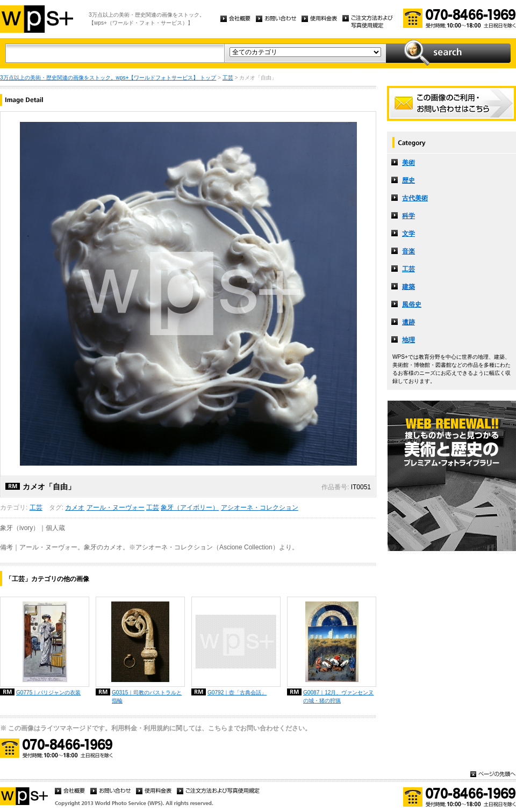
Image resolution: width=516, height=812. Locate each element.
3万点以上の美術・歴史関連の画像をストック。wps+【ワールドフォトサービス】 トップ (108, 78)
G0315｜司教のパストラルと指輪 (147, 697)
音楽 (408, 251)
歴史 (408, 180)
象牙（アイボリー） (190, 508)
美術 (408, 163)
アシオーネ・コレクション (260, 508)
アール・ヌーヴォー (116, 508)
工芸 (228, 78)
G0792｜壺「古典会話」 (237, 693)
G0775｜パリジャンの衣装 (48, 693)
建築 (408, 287)
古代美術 (415, 198)
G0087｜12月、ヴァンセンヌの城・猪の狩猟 (338, 697)
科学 (408, 216)
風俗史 (412, 305)
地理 (408, 340)
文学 (408, 234)
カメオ (75, 508)
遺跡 (408, 322)
